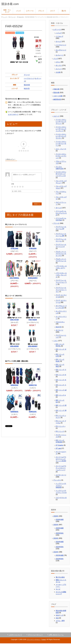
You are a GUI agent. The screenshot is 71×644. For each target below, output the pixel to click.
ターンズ (59, 208)
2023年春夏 (60, 556)
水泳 (57, 618)
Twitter (44, 640)
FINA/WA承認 (20, 33)
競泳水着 (27, 85)
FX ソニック (60, 432)
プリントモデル (10, 33)
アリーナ (27, 75)
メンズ (18, 11)
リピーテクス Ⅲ (61, 498)
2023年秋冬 (60, 559)
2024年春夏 (60, 542)
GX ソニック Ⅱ (61, 385)
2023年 (56, 552)
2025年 (56, 525)
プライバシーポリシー (35, 635)
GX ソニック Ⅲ (61, 380)
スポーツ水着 (58, 96)
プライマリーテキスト (34, 640)
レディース (30, 11)
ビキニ (58, 62)
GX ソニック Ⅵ (61, 350)
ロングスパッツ (61, 51)
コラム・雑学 (60, 621)
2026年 (56, 517)
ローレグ (59, 42)
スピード (56, 117)
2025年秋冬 (60, 534)
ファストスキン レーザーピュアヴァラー (61, 137)
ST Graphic (59, 446)
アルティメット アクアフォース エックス (61, 254)
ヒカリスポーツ (13, 115)
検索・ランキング (7, 11)
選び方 (64, 11)
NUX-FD (27, 89)
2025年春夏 (60, 529)
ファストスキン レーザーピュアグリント (61, 122)
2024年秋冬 (60, 547)
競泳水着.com (12, 4)
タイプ (53, 11)
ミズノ (56, 341)
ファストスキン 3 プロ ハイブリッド (61, 156)
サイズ (58, 590)
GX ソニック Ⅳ (61, 375)
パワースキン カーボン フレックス (61, 275)
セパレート (59, 56)
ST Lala (58, 449)
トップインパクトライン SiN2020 (61, 486)
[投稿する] (37, 204)
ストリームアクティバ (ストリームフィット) (61, 468)
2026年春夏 (60, 520)
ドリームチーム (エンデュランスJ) (61, 214)
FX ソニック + (61, 427)
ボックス (59, 66)
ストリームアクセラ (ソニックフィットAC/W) (61, 459)
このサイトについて (15, 635)
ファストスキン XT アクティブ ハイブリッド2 (61, 174)
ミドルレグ (59, 37)
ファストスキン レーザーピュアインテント (61, 129)
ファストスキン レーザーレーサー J (61, 144)
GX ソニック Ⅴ (61, 370)
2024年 (56, 539)
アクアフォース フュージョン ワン (61, 283)
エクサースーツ (61, 475)
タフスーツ (59, 331)
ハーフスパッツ (29, 79)
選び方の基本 (60, 578)
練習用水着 (57, 100)
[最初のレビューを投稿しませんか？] (27, 177)
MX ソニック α (61, 396)
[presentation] (31, 197)
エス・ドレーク (61, 149)
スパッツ (59, 69)
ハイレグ (59, 33)
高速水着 (56, 90)
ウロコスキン (60, 322)
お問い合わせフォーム (56, 635)
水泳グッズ (59, 616)
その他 (58, 73)
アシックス (57, 481)
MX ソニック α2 (61, 391)
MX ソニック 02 (61, 406)
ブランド (41, 11)
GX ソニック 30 (61, 411)
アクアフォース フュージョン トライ (61, 290)
